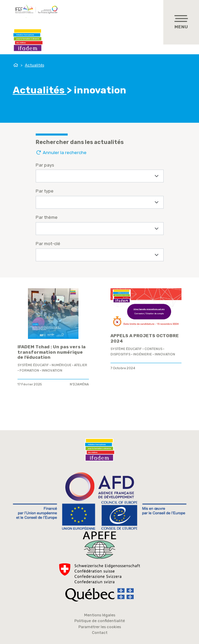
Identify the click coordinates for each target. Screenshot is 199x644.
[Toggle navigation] (181, 22)
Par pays (45, 165)
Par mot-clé (48, 244)
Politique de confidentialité (100, 621)
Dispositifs (120, 354)
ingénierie (142, 354)
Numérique (61, 365)
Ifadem (28, 40)
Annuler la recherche (61, 153)
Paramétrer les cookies (100, 627)
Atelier (81, 365)
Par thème (47, 217)
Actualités (35, 65)
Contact (100, 633)
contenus (153, 349)
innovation (52, 371)
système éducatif (33, 365)
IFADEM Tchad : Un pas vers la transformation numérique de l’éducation (52, 352)
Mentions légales (100, 615)
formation (29, 371)
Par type (45, 191)
